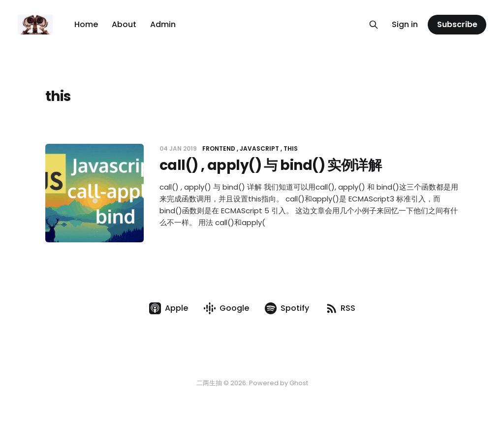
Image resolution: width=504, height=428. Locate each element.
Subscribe (457, 24)
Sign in (405, 24)
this (291, 148)
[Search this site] (374, 25)
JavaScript (259, 148)
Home (86, 24)
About (124, 24)
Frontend (219, 148)
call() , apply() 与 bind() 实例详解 (270, 165)
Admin (163, 24)
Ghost (299, 383)
